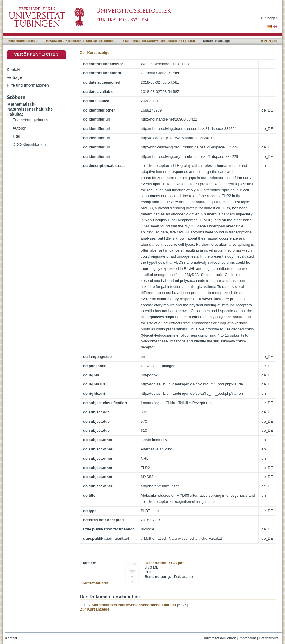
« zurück (269, 41)
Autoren (19, 128)
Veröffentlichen (36, 54)
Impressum (247, 638)
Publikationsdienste (23, 41)
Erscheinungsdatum (30, 120)
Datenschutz (269, 638)
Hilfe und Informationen (28, 85)
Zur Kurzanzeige (95, 53)
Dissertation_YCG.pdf (164, 563)
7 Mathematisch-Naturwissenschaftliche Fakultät (159, 41)
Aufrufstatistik (95, 583)
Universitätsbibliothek (219, 638)
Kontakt (14, 70)
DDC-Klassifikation (29, 145)
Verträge (14, 77)
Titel (16, 136)
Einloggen (270, 18)
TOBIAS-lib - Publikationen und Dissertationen (80, 41)
